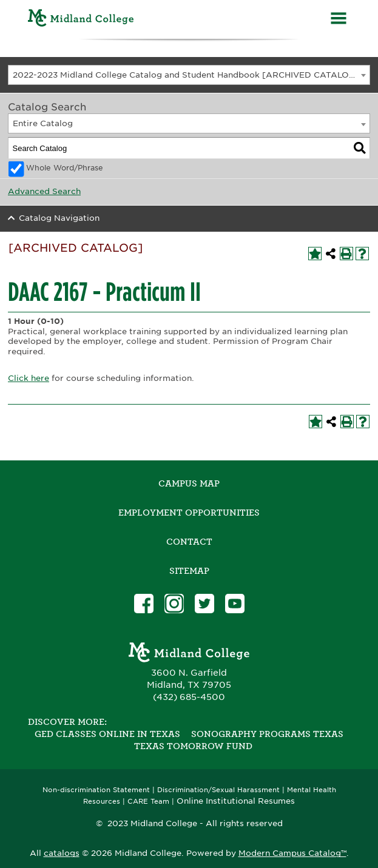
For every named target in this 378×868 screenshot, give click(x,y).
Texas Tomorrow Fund (193, 746)
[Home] (81, 20)
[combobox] (189, 75)
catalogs (62, 853)
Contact (189, 542)
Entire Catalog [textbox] (43, 123)
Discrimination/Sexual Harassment (218, 790)
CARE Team (148, 802)
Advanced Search (44, 191)
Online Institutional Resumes (236, 801)
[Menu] (339, 20)
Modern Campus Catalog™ (292, 853)
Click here (29, 378)
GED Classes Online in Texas (107, 734)
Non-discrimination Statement (96, 790)
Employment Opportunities (189, 513)
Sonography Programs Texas (267, 734)
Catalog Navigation (59, 218)
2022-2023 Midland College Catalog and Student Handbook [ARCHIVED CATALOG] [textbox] (186, 75)
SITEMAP (189, 571)
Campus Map (189, 483)
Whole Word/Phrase (65, 168)
